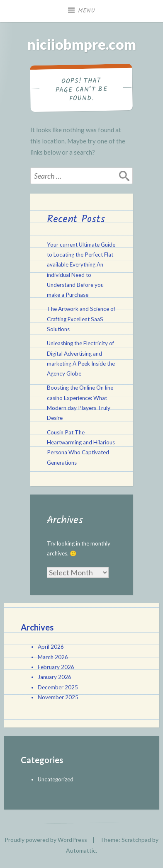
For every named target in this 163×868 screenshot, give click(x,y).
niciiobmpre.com (82, 44)
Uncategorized (56, 779)
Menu (87, 11)
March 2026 (53, 657)
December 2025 (58, 687)
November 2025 (58, 697)
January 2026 (55, 677)
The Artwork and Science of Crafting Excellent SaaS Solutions (81, 319)
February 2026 (56, 667)
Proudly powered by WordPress (46, 840)
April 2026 (51, 647)
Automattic (81, 850)
